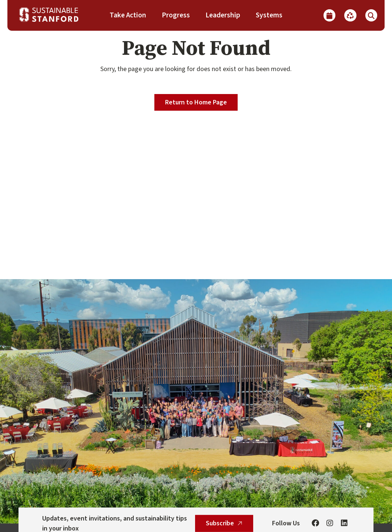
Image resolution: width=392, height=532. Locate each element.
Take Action (128, 15)
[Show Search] (371, 15)
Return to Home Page (196, 102)
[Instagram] (330, 523)
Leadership (223, 15)
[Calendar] (329, 15)
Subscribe (224, 523)
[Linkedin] (344, 523)
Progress (176, 15)
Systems (269, 15)
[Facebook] (315, 523)
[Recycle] (350, 15)
